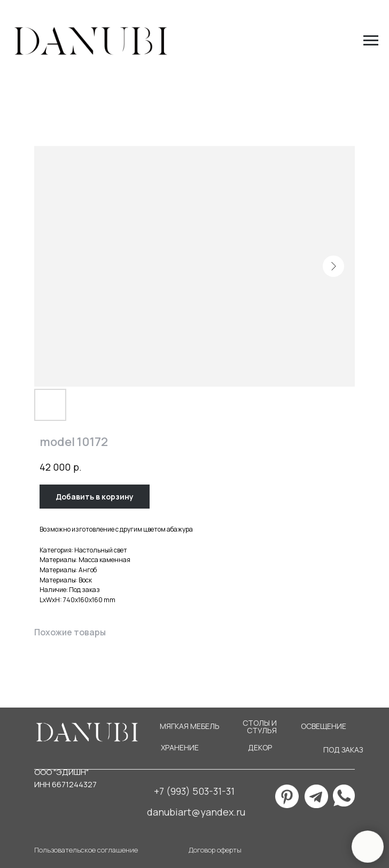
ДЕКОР (260, 747)
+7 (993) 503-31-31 (194, 791)
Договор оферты (215, 850)
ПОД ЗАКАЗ (343, 750)
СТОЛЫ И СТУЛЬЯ (260, 727)
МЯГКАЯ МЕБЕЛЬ (190, 726)
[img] (344, 796)
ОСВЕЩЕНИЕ (324, 726)
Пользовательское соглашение (86, 850)
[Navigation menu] (371, 41)
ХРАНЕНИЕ (180, 747)
